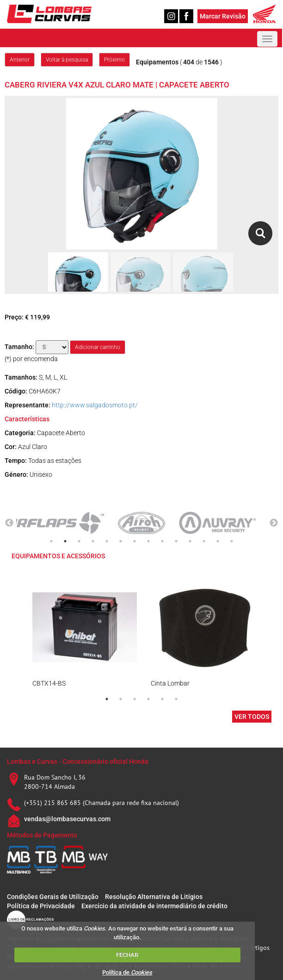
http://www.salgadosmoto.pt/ (95, 405)
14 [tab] (232, 541)
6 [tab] (121, 541)
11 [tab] (190, 541)
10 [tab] (176, 541)
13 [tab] (218, 541)
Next (274, 523)
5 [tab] (107, 541)
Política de (127, 972)
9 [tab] (162, 541)
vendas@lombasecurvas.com (67, 819)
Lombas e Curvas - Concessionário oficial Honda (78, 762)
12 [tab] (204, 541)
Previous (9, 523)
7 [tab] (135, 541)
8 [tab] (148, 541)
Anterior (20, 60)
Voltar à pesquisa (67, 60)
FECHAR (127, 955)
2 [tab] (65, 541)
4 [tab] (93, 541)
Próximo (114, 60)
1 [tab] (51, 541)
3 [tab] (79, 541)
